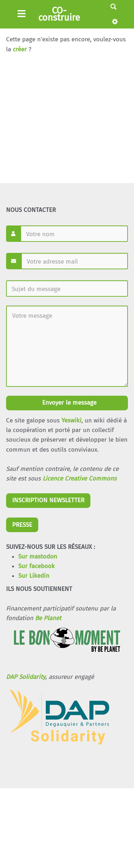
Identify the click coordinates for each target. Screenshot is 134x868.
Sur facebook (36, 566)
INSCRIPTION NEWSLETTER (48, 500)
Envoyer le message (68, 403)
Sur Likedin (34, 576)
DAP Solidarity (26, 677)
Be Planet (48, 618)
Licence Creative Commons (80, 479)
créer (20, 49)
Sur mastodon (38, 557)
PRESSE (22, 525)
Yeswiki (71, 420)
